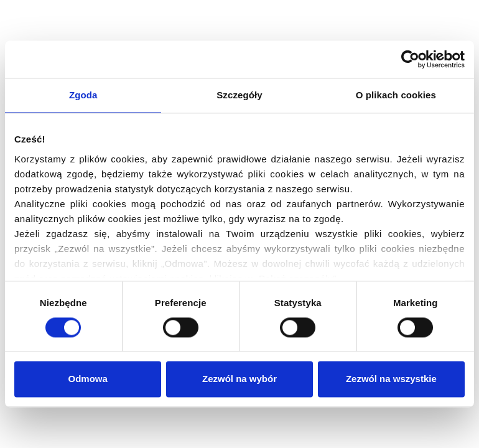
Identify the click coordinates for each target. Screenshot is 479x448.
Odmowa (88, 379)
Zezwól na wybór (240, 379)
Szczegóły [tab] (239, 95)
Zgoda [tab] (83, 95)
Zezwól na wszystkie (391, 379)
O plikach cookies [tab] (396, 95)
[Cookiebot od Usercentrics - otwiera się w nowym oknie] (410, 59)
